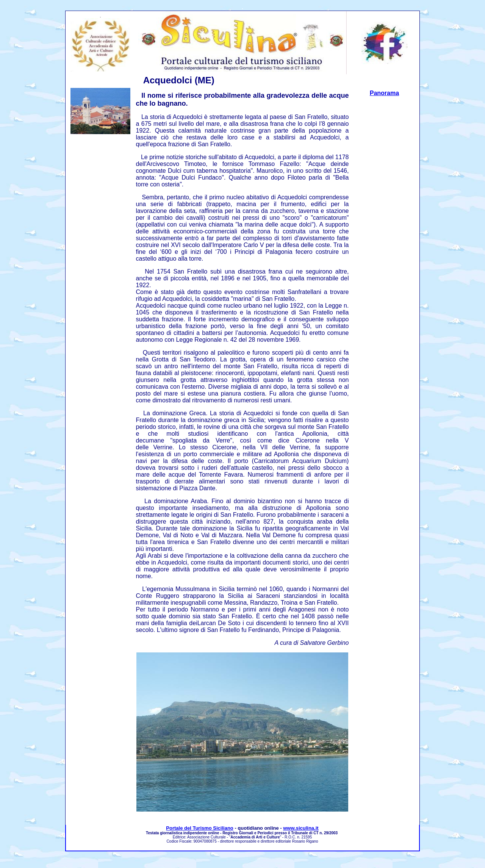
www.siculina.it (301, 828)
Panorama (384, 93)
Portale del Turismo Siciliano (199, 828)
